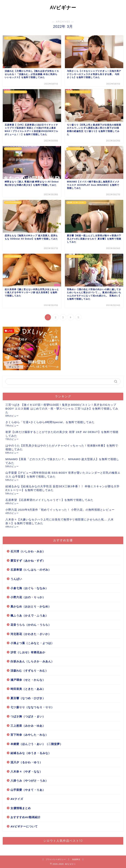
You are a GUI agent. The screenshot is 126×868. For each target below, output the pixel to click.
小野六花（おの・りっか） (28, 597)
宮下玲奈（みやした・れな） (29, 735)
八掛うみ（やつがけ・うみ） (29, 781)
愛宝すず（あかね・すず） (28, 561)
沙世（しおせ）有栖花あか (28, 652)
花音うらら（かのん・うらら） (31, 625)
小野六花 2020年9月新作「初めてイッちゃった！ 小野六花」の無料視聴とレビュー (60, 510)
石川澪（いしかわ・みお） (28, 551)
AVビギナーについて (24, 826)
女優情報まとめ (21, 808)
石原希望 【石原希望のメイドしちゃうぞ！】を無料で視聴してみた (49, 500)
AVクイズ (17, 799)
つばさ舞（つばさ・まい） (28, 716)
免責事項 (76, 859)
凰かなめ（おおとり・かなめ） (31, 606)
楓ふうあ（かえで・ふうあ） (29, 615)
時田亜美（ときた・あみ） (28, 689)
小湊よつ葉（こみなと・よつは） (32, 643)
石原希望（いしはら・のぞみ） (31, 570)
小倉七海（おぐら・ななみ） (29, 588)
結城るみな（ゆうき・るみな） (31, 753)
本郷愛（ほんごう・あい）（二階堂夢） (37, 744)
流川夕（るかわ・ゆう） (26, 762)
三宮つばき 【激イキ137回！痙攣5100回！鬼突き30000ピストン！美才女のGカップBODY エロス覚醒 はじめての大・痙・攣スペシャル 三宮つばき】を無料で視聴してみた (62, 409)
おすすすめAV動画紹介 (26, 817)
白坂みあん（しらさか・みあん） (32, 661)
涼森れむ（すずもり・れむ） (29, 671)
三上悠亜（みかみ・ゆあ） (28, 726)
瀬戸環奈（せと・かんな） (28, 680)
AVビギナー (63, 7)
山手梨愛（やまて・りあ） (28, 790)
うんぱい (16, 579)
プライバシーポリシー (56, 859)
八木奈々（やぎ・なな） (26, 772)
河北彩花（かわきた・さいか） (31, 634)
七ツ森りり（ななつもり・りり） (32, 707)
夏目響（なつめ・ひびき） (28, 698)
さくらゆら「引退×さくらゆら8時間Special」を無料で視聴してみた (50, 422)
